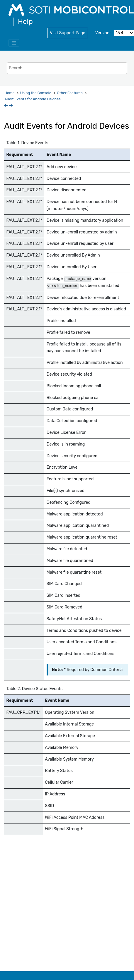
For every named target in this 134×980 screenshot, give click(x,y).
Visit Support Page (68, 33)
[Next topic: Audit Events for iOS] (11, 106)
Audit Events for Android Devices (33, 99)
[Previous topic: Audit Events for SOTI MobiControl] (6, 106)
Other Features (70, 93)
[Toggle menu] (14, 43)
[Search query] (67, 68)
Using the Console (36, 93)
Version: (103, 33)
